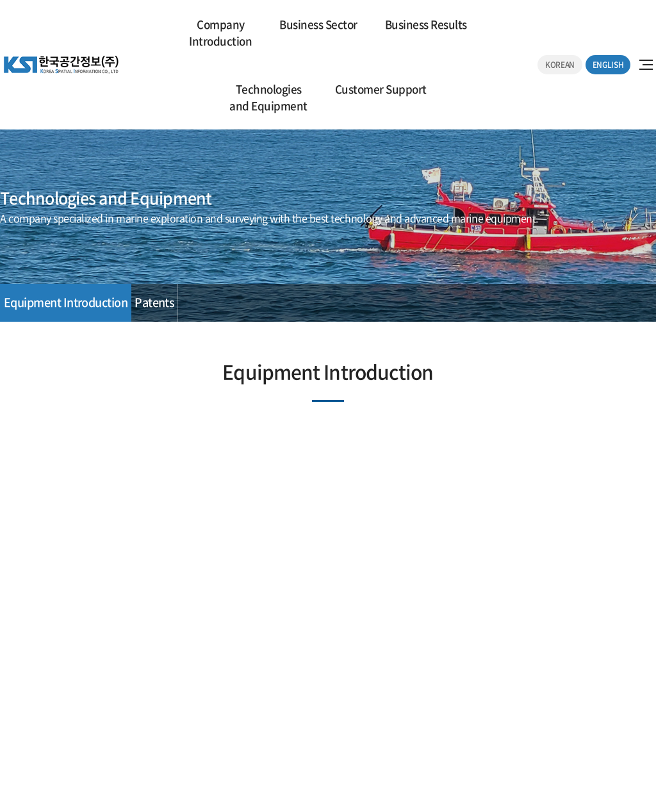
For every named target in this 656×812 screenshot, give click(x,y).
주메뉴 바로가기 (0, 0)
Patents (154, 302)
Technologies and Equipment (268, 97)
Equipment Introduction (66, 302)
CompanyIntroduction (220, 32)
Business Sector (318, 24)
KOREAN (560, 65)
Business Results (426, 24)
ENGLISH (608, 65)
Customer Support (381, 89)
